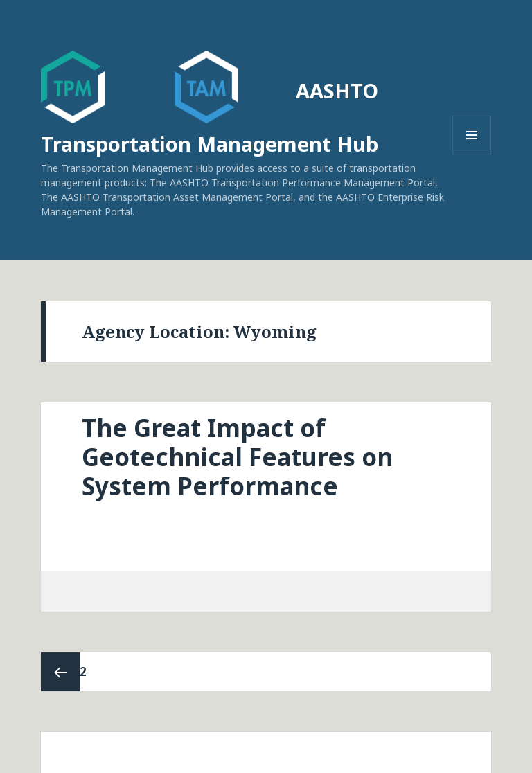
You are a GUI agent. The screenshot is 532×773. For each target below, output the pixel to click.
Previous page (60, 672)
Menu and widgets (472, 154)
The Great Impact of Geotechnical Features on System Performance (237, 457)
